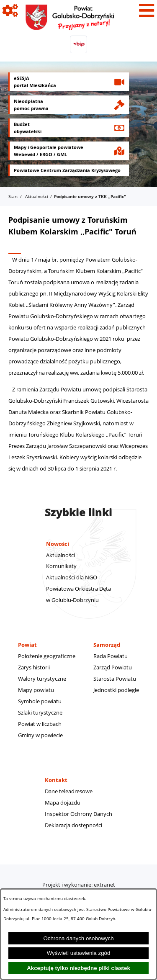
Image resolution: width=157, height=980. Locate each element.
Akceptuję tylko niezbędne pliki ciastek (78, 968)
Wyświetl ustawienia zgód (79, 953)
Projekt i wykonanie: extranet (79, 885)
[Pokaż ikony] (10, 10)
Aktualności (37, 196)
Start (13, 196)
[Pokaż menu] (147, 10)
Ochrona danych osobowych (78, 938)
